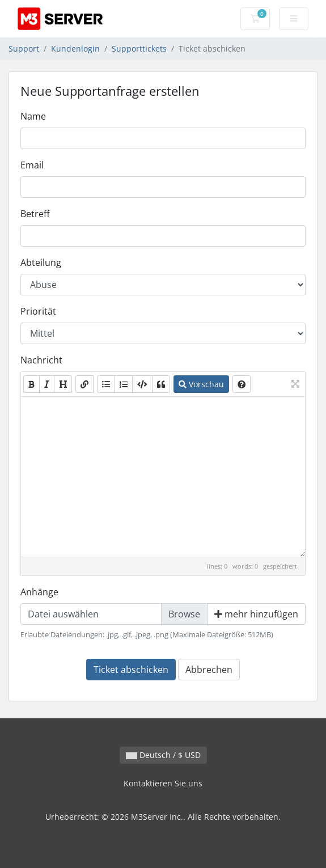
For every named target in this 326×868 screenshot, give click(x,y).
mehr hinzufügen (256, 614)
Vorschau (201, 384)
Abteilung (41, 262)
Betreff (35, 214)
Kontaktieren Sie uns (163, 783)
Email (32, 165)
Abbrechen (209, 670)
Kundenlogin (75, 48)
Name (33, 116)
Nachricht (41, 360)
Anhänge (39, 592)
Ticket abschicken (131, 670)
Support (24, 48)
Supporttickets (139, 48)
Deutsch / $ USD (163, 755)
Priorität (38, 311)
